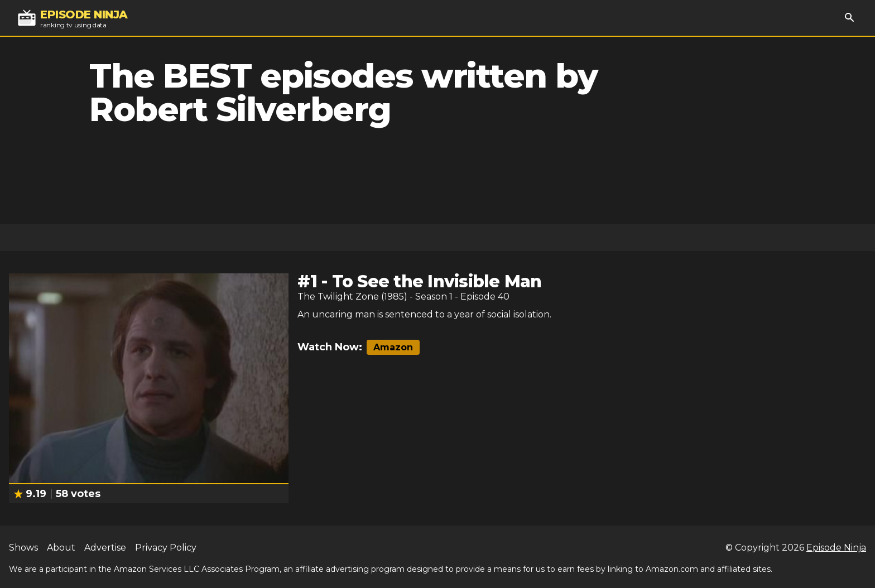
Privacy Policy (166, 548)
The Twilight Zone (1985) (352, 297)
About (61, 548)
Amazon (393, 347)
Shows (23, 548)
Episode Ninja (836, 548)
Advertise (105, 548)
